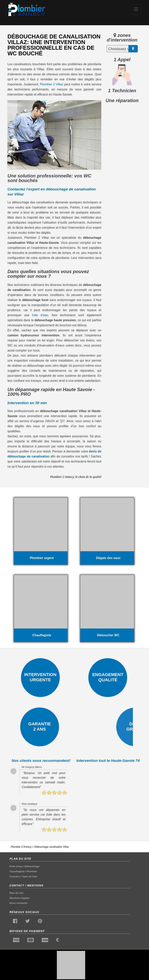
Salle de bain (30, 876)
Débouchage (32, 866)
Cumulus (15, 876)
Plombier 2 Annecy (21, 847)
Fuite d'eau (16, 866)
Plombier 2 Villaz (52, 84)
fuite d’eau (40, 315)
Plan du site (16, 893)
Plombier (32, 871)
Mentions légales (19, 898)
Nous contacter (19, 903)
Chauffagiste (17, 871)
